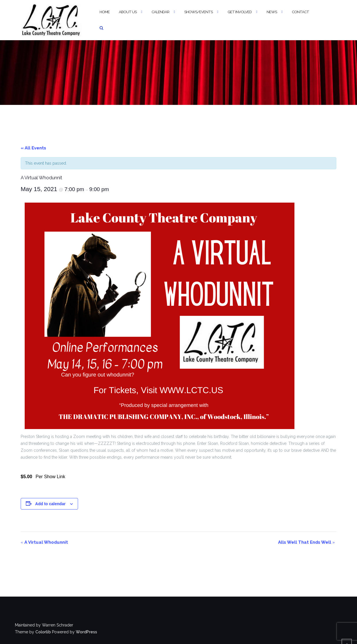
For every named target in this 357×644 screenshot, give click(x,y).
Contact (300, 12)
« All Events (33, 148)
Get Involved (240, 12)
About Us (128, 12)
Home (105, 12)
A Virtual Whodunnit (44, 542)
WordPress (86, 632)
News (272, 12)
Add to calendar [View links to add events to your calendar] (51, 504)
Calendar (160, 12)
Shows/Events (198, 12)
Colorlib (43, 632)
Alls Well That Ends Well (306, 542)
